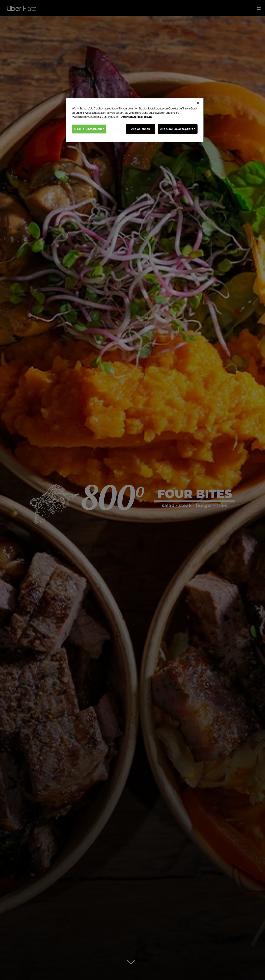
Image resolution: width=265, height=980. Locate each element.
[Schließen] (198, 103)
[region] (135, 120)
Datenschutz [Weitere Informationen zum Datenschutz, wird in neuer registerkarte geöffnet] (129, 117)
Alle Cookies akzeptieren (178, 129)
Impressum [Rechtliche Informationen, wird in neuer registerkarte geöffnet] (145, 117)
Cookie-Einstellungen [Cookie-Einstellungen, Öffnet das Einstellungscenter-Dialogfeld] (89, 129)
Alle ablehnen (141, 129)
